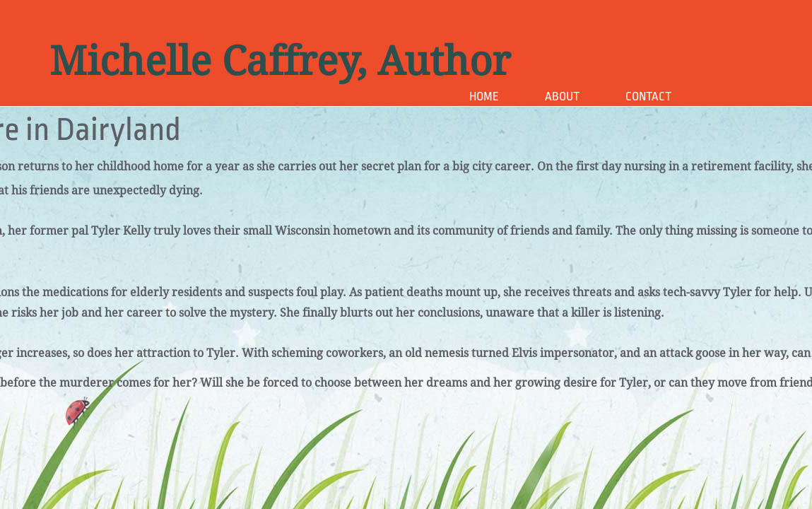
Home (484, 96)
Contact (648, 96)
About (562, 96)
